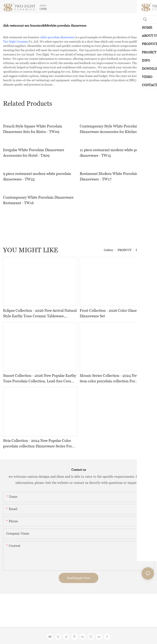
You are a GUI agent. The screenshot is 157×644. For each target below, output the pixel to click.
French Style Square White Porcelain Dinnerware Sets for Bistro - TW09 (33, 129)
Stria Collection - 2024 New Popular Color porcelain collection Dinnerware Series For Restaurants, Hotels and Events (38, 444)
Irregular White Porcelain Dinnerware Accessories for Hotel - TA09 (34, 153)
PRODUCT (124, 250)
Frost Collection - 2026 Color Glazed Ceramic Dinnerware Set (116, 313)
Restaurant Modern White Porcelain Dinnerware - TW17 (109, 176)
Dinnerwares (144, 250)
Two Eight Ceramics (16, 42)
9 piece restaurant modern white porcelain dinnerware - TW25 (37, 176)
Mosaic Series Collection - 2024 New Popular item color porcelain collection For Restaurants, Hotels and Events (116, 379)
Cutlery (109, 250)
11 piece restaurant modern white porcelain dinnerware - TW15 (114, 153)
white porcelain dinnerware (58, 37)
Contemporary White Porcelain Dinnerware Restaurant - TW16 (38, 200)
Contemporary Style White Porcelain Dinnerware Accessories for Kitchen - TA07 (115, 129)
